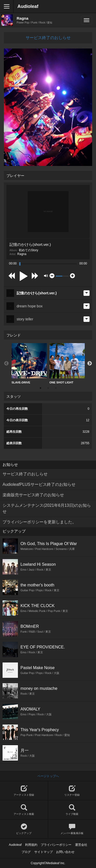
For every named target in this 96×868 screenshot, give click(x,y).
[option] (29, 364)
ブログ (26, 852)
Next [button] (90, 364)
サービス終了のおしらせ (48, 38)
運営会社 (81, 845)
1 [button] (40, 388)
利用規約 (31, 845)
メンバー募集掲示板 (72, 829)
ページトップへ (48, 776)
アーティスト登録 (24, 791)
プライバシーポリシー (56, 845)
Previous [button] (6, 364)
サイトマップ (44, 852)
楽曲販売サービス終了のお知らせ (33, 495)
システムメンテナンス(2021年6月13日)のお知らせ (47, 508)
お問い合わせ (65, 852)
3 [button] (56, 388)
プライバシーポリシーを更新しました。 (39, 522)
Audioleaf (28, 6)
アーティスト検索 (24, 810)
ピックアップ (24, 829)
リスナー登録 (72, 791)
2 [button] (48, 388)
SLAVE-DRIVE (29, 364)
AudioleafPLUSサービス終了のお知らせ (39, 484)
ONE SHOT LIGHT (67, 364)
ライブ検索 (72, 810)
